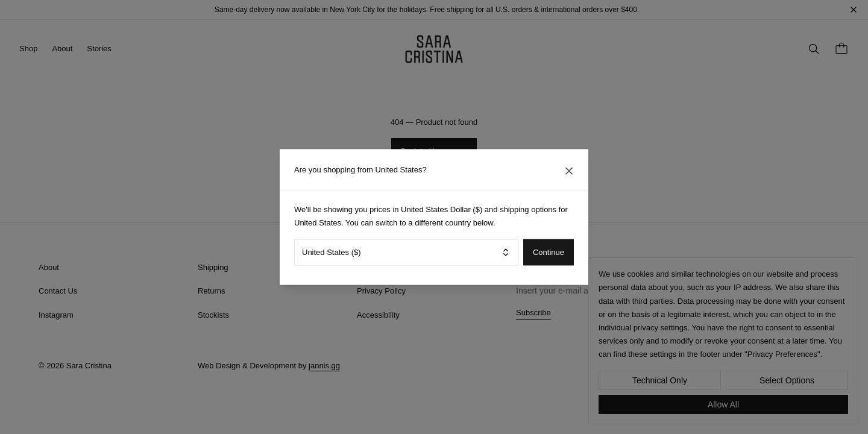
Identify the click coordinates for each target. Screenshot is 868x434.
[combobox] (406, 252)
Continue (549, 252)
